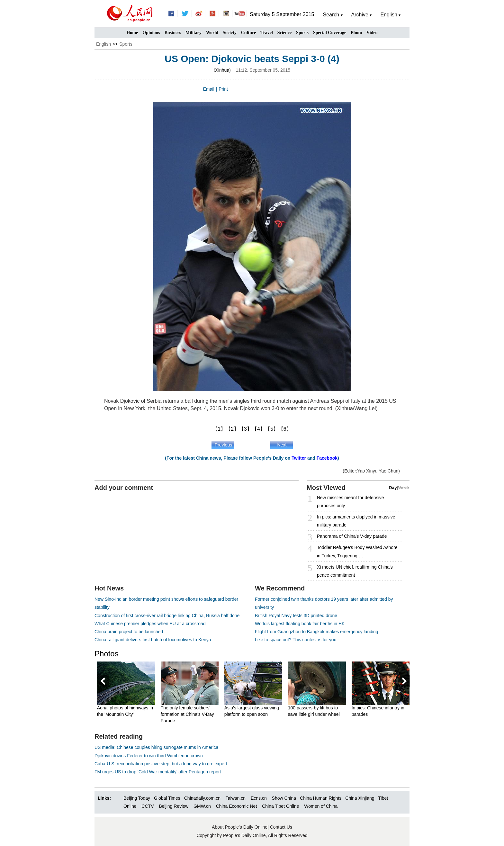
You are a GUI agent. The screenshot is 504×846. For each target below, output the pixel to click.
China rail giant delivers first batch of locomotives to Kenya (153, 640)
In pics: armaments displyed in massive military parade (356, 521)
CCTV (148, 806)
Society (230, 33)
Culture (248, 33)
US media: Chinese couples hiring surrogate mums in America (156, 747)
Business (173, 33)
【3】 (245, 429)
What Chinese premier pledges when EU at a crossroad (150, 624)
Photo (356, 33)
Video (372, 33)
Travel (267, 33)
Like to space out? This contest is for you (296, 640)
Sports (302, 33)
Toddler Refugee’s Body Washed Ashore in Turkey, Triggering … (357, 551)
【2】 (232, 429)
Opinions (151, 33)
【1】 (219, 429)
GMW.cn (203, 806)
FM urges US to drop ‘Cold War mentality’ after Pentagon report (158, 772)
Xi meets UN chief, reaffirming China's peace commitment (355, 571)
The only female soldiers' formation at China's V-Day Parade (188, 714)
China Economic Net (237, 806)
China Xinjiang (360, 798)
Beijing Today (137, 798)
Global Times (167, 798)
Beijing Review (174, 806)
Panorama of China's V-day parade (352, 536)
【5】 (272, 429)
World (212, 33)
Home (132, 33)
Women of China (321, 806)
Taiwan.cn (236, 798)
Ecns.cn (259, 798)
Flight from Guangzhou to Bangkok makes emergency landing (317, 632)
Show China (284, 798)
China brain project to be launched (129, 632)
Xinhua (222, 70)
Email (209, 89)
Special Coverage (330, 33)
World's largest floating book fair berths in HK (300, 624)
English (104, 44)
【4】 (259, 429)
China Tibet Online (280, 806)
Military (194, 33)
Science (284, 33)
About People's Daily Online (240, 827)
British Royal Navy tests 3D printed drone (296, 616)
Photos (107, 654)
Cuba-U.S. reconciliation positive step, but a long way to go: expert (161, 764)
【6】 (285, 429)
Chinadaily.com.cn (202, 798)
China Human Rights (321, 798)
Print (223, 89)
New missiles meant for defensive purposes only (351, 502)
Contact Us (281, 827)
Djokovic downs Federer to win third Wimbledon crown (149, 756)
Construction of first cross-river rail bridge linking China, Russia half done (167, 616)
